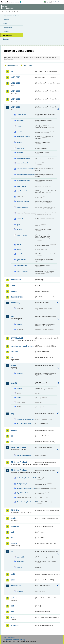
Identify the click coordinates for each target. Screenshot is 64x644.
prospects (20, 219)
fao (12, 357)
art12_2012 (15, 77)
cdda (13, 285)
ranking (19, 229)
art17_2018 (15, 107)
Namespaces (7, 43)
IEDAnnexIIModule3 (19, 462)
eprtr (13, 316)
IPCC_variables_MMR (24, 423)
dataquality (15, 303)
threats (19, 245)
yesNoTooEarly (22, 266)
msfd (13, 574)
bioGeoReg (21, 121)
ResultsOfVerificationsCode (26, 488)
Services (6, 39)
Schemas (6, 31)
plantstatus (21, 561)
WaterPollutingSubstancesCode (26, 502)
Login (47, 2)
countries (20, 132)
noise (13, 580)
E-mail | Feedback (9, 638)
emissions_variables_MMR (26, 419)
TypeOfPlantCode (23, 493)
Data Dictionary (18, 12)
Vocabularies (7, 35)
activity (19, 324)
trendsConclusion (23, 254)
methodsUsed (22, 186)
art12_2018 (15, 83)
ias (12, 436)
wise (13, 617)
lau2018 (14, 543)
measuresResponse (24, 181)
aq (12, 71)
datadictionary (17, 297)
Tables (5, 24)
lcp (12, 551)
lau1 (12, 532)
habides (14, 430)
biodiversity (16, 280)
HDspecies (20, 148)
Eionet (11, 12)
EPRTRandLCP (17, 338)
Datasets (6, 20)
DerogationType (22, 484)
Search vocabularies (13, 65)
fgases (13, 365)
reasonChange (22, 235)
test (12, 606)
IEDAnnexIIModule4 (19, 470)
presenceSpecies (23, 207)
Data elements (8, 27)
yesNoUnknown (22, 271)
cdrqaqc (20, 126)
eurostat (14, 352)
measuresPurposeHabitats (26, 169)
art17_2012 (15, 99)
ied (12, 442)
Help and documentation (11, 16)
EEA (12, 2)
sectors (19, 567)
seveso (14, 598)
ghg (12, 414)
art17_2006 (15, 91)
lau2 (12, 538)
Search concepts (28, 65)
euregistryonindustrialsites (22, 346)
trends (19, 249)
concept (19, 388)
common (14, 291)
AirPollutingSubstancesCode (26, 478)
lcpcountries (21, 557)
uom (13, 612)
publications (16, 586)
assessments (21, 115)
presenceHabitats (23, 201)
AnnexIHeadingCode (24, 455)
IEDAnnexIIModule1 (19, 447)
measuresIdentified (23, 158)
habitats (19, 142)
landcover (15, 526)
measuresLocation (23, 163)
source (19, 397)
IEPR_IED (15, 510)
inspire (14, 518)
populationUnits (22, 191)
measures (20, 153)
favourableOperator (23, 136)
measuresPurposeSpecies (26, 175)
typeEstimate (21, 260)
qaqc (18, 225)
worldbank (15, 625)
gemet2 (14, 383)
